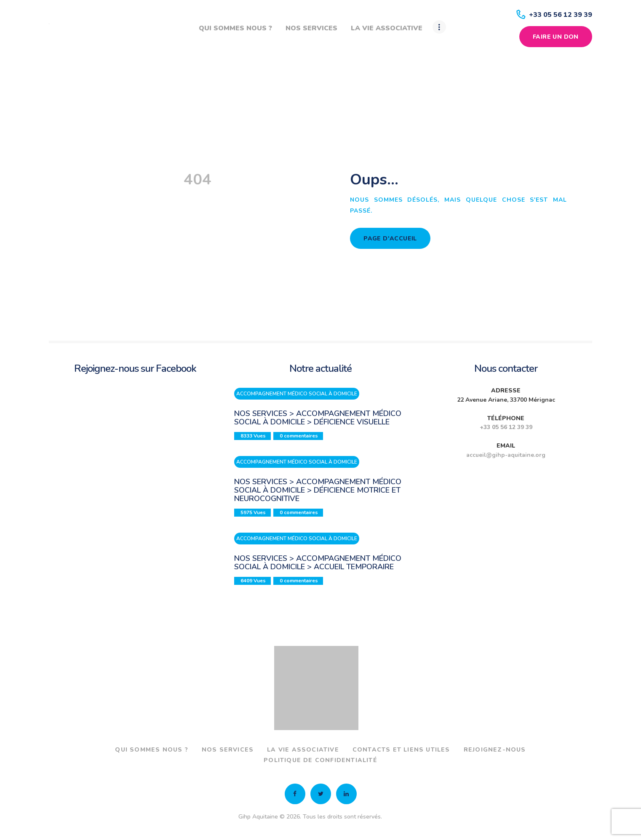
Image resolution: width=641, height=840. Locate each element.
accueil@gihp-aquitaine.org (506, 455)
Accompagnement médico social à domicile (297, 394)
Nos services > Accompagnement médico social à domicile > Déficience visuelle (318, 418)
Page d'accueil (390, 239)
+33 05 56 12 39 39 (506, 427)
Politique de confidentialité (320, 760)
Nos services (228, 750)
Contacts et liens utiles (401, 750)
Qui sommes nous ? (151, 750)
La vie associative (303, 750)
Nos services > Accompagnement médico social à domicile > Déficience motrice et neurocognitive (318, 490)
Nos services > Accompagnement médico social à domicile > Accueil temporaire (318, 563)
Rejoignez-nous (495, 750)
